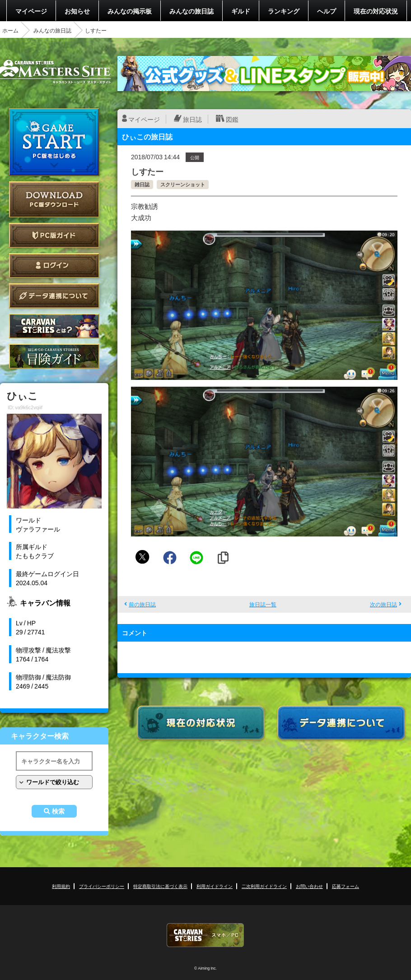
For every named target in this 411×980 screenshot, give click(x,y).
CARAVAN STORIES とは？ (54, 326)
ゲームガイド (54, 356)
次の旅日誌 (383, 604)
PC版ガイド (54, 235)
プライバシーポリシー (102, 886)
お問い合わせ (309, 886)
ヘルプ (327, 11)
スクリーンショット (183, 184)
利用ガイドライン (215, 886)
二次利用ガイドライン (264, 886)
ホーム (10, 30)
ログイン (54, 266)
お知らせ (77, 11)
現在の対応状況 (376, 11)
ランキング (284, 11)
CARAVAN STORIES (205, 935)
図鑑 (232, 119)
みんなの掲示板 (130, 11)
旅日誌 (192, 119)
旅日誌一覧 (263, 604)
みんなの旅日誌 (191, 11)
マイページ (31, 11)
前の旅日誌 (142, 604)
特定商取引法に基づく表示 (160, 886)
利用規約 (61, 886)
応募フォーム (346, 886)
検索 (58, 811)
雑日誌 (142, 184)
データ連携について (54, 296)
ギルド (241, 11)
